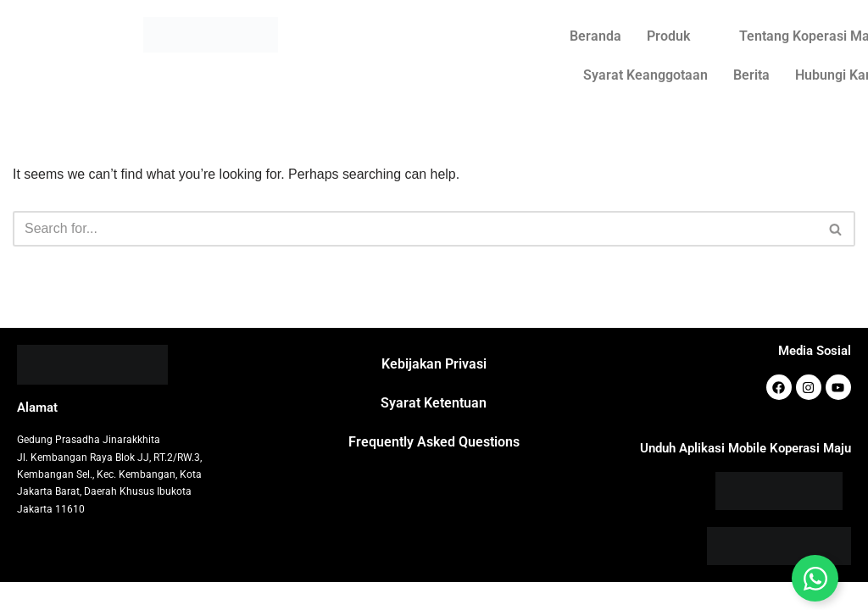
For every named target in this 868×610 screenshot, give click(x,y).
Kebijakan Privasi (434, 392)
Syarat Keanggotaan (645, 75)
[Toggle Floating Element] (815, 578)
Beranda (595, 36)
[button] (680, 36)
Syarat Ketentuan (434, 431)
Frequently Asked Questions (434, 470)
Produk (668, 36)
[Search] (415, 229)
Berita (751, 75)
